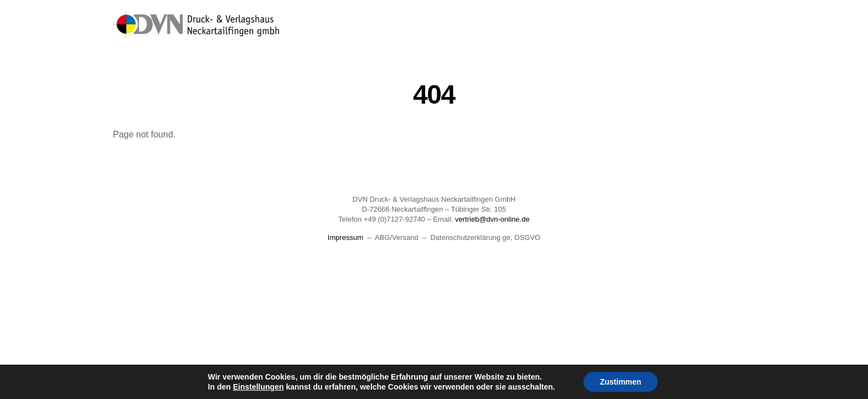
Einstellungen (259, 387)
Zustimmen (621, 382)
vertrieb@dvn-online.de (492, 219)
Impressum (345, 237)
